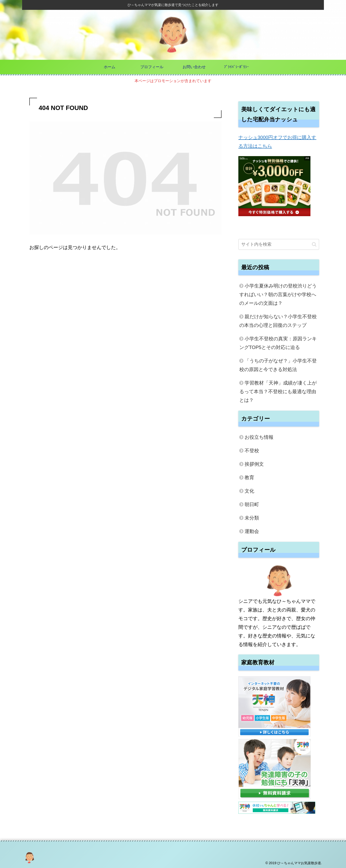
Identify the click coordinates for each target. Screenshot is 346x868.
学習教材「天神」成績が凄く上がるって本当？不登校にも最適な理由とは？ (278, 391)
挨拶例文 (254, 464)
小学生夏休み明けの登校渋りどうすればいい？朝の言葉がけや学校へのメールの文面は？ (278, 294)
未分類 (252, 518)
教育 (249, 477)
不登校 (252, 451)
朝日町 (252, 504)
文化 (249, 491)
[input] (279, 244)
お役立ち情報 (259, 437)
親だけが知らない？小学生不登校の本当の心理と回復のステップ (278, 321)
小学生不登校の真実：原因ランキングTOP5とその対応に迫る (278, 343)
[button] (314, 244)
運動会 (252, 531)
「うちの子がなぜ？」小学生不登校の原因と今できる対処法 (278, 365)
